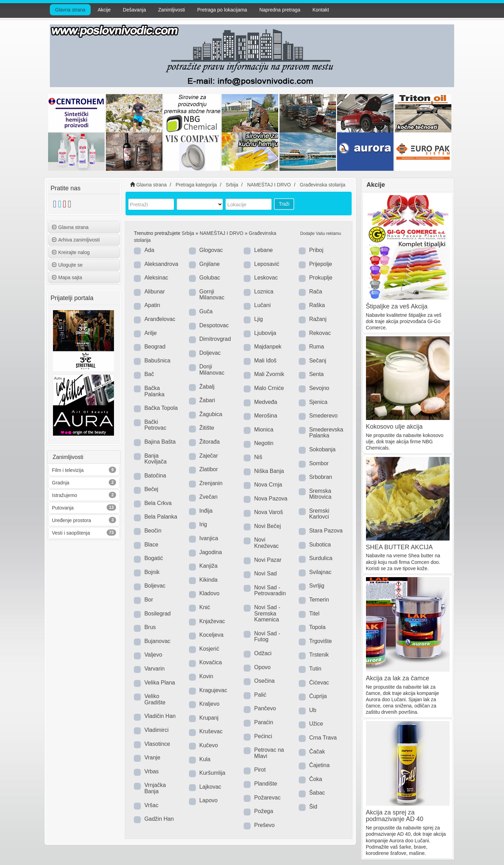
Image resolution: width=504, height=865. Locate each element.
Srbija (188, 233)
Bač (149, 374)
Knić (205, 607)
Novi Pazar (268, 560)
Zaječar (209, 456)
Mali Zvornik (269, 374)
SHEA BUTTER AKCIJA (399, 547)
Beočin (153, 531)
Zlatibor (209, 469)
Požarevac (267, 798)
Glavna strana (70, 10)
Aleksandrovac (163, 264)
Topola (317, 627)
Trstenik (319, 655)
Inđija (206, 511)
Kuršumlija (212, 773)
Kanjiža (208, 566)
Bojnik (152, 572)
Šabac (317, 793)
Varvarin (154, 669)
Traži (284, 204)
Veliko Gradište (155, 699)
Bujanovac (157, 641)
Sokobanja (322, 449)
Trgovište (320, 641)
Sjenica (318, 402)
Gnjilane (210, 264)
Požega (264, 811)
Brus (150, 627)
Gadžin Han (159, 819)
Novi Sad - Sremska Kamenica (267, 613)
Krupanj (209, 718)
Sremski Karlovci (319, 514)
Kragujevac (213, 690)
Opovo (262, 667)
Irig (203, 524)
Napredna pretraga (280, 10)
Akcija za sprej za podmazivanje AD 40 (395, 816)
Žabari (207, 400)
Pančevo (265, 708)
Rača (316, 292)
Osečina (264, 681)
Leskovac (266, 278)
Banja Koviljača (155, 459)
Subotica (320, 545)
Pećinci (263, 736)
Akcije (104, 10)
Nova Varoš (268, 512)
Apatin (152, 305)
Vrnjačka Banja (155, 788)
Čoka (316, 779)
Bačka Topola (161, 408)
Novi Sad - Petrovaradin (270, 591)
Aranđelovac (160, 319)
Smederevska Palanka (326, 433)
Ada (149, 250)
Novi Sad (265, 573)
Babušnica (157, 361)
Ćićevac (319, 683)
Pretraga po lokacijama (222, 10)
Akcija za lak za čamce (398, 678)
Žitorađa (210, 442)
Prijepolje (321, 264)
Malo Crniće (269, 388)
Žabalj (207, 387)
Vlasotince (157, 744)
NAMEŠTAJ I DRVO (222, 233)
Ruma (317, 347)
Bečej (151, 489)
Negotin (264, 443)
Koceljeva (211, 635)
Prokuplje (321, 278)
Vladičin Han (160, 716)
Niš (258, 457)
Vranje (152, 757)
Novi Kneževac (266, 543)
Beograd (155, 347)
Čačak (317, 752)
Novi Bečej (267, 526)
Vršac (151, 805)
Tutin (315, 669)
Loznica (264, 292)
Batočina (155, 476)
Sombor (319, 463)
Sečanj (318, 361)
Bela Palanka (161, 517)
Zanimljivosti (172, 10)
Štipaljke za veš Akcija (397, 306)
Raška (317, 305)
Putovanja (63, 508)
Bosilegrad (158, 614)
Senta (316, 374)
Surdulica (321, 558)
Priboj (316, 250)
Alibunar (155, 292)
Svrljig (317, 586)
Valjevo (153, 655)
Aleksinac (156, 278)
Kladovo (209, 593)
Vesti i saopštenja (71, 533)
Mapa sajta (67, 277)
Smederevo (323, 416)
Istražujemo (64, 495)
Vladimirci (156, 730)
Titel (314, 614)
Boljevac (155, 586)
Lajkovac (210, 787)
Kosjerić (209, 649)
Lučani (262, 305)
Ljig (258, 319)
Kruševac (211, 731)
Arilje (151, 333)
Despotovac (214, 325)
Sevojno (319, 388)
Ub (313, 710)
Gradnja (61, 483)
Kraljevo (209, 704)
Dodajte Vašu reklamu (320, 234)
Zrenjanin (211, 483)
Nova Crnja (268, 485)
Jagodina (211, 552)
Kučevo (209, 745)
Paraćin (264, 722)
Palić (260, 695)
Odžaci (263, 653)
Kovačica (211, 662)
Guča (206, 311)
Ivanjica (209, 538)
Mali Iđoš (265, 361)
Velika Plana (160, 683)
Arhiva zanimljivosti (76, 240)
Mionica (264, 430)
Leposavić (267, 264)
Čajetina (319, 765)
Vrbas (151, 771)
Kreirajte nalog (71, 252)
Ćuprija (318, 696)
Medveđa (266, 402)
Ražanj (318, 319)
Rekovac (320, 333)
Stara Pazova (326, 531)
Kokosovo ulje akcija (394, 427)
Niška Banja (269, 471)
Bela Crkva (158, 503)
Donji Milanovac (212, 370)
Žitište (207, 428)
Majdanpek (268, 347)
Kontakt (320, 10)
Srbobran (321, 477)
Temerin (319, 600)
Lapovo (209, 800)
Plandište (266, 784)
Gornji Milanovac (212, 295)
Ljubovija (265, 333)
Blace (151, 545)
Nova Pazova (271, 499)
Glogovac (211, 250)
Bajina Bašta (160, 442)
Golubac (210, 278)
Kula (205, 759)
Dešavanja (135, 10)
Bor (149, 600)
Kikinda (208, 580)
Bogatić (154, 558)
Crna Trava (323, 738)
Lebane (263, 250)
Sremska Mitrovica (320, 494)
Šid (313, 807)
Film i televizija (68, 470)
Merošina (266, 416)
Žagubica (211, 414)
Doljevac (210, 353)
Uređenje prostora (71, 520)
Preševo (264, 825)
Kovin (206, 676)
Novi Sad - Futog (267, 637)
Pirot (260, 770)
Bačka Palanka (154, 391)
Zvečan (208, 497)
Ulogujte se (67, 265)
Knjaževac (212, 621)
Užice (316, 724)
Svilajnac (320, 572)
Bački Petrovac (155, 425)
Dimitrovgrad (215, 339)
